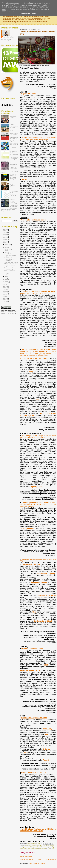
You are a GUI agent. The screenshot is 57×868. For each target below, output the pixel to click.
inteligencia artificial (32, 564)
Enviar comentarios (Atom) (37, 863)
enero (6, 283)
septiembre (8, 249)
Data (44, 846)
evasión (27, 847)
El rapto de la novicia (38, 138)
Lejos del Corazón (29, 94)
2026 (5, 229)
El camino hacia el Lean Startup (38, 352)
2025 (5, 231)
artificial (27, 846)
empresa (52, 846)
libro (34, 612)
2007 (5, 301)
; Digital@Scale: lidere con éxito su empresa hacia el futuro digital (38, 436)
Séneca (34, 220)
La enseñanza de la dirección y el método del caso (14, 194)
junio (6, 275)
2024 (5, 233)
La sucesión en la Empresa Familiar (14, 185)
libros (47, 847)
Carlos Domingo (27, 528)
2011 (5, 295)
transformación (43, 848)
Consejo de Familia (13, 117)
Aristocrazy (47, 729)
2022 (5, 236)
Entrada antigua (51, 860)
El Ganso (46, 749)
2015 (5, 288)
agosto (7, 251)
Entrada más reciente (26, 860)
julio (6, 252)
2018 (5, 243)
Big (30, 846)
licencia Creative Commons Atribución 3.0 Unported (9, 312)
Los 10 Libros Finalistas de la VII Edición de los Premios (38, 830)
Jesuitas (32, 648)
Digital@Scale (36, 487)
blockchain (40, 846)
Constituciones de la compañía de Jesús (38, 292)
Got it (34, 14)
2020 (5, 239)
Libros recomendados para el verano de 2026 (14, 127)
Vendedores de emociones (11, 262)
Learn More (26, 14)
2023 (5, 234)
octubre (7, 248)
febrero (7, 281)
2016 (5, 286)
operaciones (23, 848)
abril (6, 278)
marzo (7, 280)
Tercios (24, 179)
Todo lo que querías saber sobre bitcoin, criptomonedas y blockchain (38, 504)
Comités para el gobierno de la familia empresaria (14, 145)
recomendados (30, 848)
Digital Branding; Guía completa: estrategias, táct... (11, 272)
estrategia (22, 847)
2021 (5, 238)
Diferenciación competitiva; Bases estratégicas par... (11, 265)
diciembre (7, 244)
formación (36, 847)
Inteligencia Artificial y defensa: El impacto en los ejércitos (13, 177)
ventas (49, 848)
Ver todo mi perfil (6, 40)
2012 (5, 293)
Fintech (32, 847)
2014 (5, 289)
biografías (34, 846)
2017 (5, 284)
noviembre (8, 246)
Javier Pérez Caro (9, 37)
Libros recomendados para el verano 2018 (11, 268)
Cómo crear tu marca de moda (34, 772)
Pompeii (46, 760)
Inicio (39, 860)
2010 (5, 296)
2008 (5, 300)
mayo (6, 276)
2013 (5, 291)
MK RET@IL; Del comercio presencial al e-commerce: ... (11, 259)
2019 (5, 241)
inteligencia (42, 847)
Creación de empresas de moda (34, 718)
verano (53, 848)
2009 (5, 298)
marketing (51, 847)
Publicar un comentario (26, 857)
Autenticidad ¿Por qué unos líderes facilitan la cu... (11, 255)
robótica (36, 848)
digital (47, 846)
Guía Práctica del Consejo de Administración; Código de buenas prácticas (14, 137)
